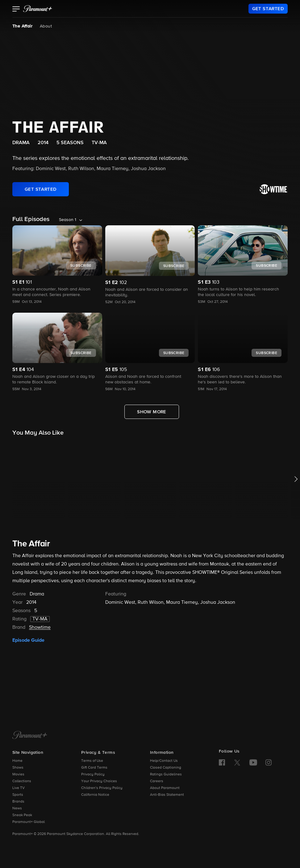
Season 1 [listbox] (68, 220)
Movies (18, 774)
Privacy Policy (93, 774)
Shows (18, 768)
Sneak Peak (22, 815)
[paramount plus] (38, 9)
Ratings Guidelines (166, 774)
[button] (16, 10)
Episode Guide (28, 640)
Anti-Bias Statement (167, 795)
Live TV (19, 788)
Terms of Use (92, 761)
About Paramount (165, 788)
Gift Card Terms (94, 768)
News (17, 808)
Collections (22, 781)
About (46, 26)
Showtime (40, 628)
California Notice (95, 795)
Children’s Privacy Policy (102, 788)
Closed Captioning (166, 768)
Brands (18, 802)
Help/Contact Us (164, 761)
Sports (18, 795)
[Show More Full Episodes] (152, 412)
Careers (157, 781)
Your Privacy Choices (99, 781)
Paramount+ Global (29, 822)
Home (17, 761)
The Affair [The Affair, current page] (22, 26)
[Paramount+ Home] (30, 736)
